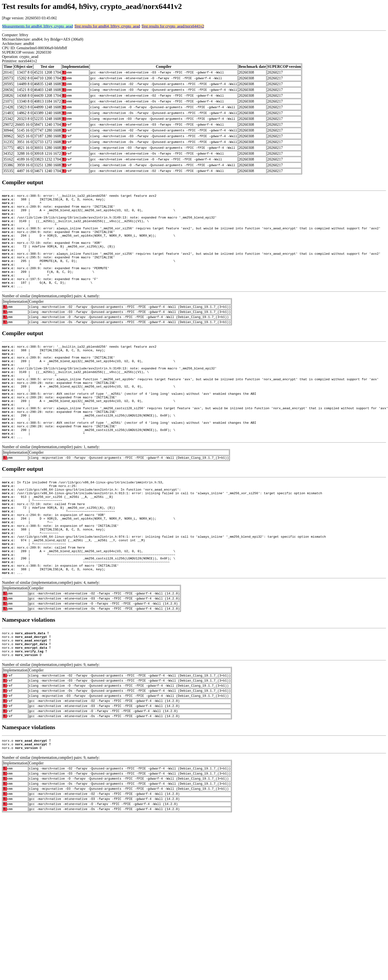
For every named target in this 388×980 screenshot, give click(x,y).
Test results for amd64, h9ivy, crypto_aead (107, 26)
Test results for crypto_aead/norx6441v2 (173, 26)
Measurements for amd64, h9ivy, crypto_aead (38, 26)
